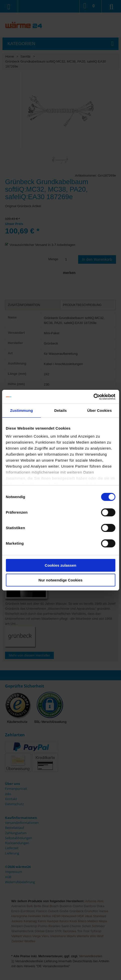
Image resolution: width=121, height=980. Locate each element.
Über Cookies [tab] (99, 410)
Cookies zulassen (61, 565)
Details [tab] (61, 410)
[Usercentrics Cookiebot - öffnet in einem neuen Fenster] (93, 397)
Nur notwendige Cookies (61, 580)
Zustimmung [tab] (21, 410)
